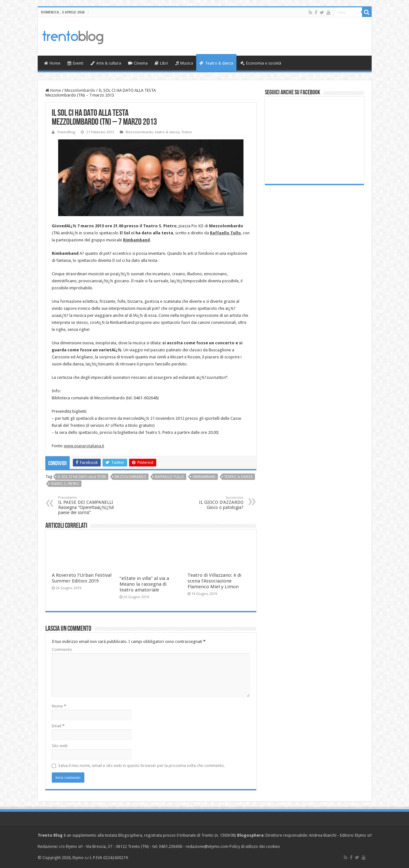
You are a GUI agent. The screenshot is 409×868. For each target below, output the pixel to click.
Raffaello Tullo (170, 477)
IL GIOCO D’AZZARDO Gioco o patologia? (211, 503)
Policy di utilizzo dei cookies (255, 846)
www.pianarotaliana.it (84, 446)
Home (52, 63)
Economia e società (261, 63)
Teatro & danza (216, 63)
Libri (161, 63)
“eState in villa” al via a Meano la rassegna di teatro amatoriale (144, 584)
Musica (184, 63)
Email (58, 726)
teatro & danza (167, 132)
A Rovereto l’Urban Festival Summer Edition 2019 (82, 578)
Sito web (60, 746)
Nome (59, 706)
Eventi (75, 63)
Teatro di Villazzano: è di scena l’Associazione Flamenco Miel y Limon (214, 581)
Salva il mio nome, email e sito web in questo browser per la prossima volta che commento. (142, 766)
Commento (62, 649)
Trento (187, 132)
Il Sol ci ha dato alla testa (82, 477)
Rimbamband (204, 477)
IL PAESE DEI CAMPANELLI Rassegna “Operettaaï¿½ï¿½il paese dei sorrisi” (91, 505)
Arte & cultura (106, 63)
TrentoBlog (66, 132)
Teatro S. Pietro (65, 484)
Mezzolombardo (80, 90)
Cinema (138, 63)
